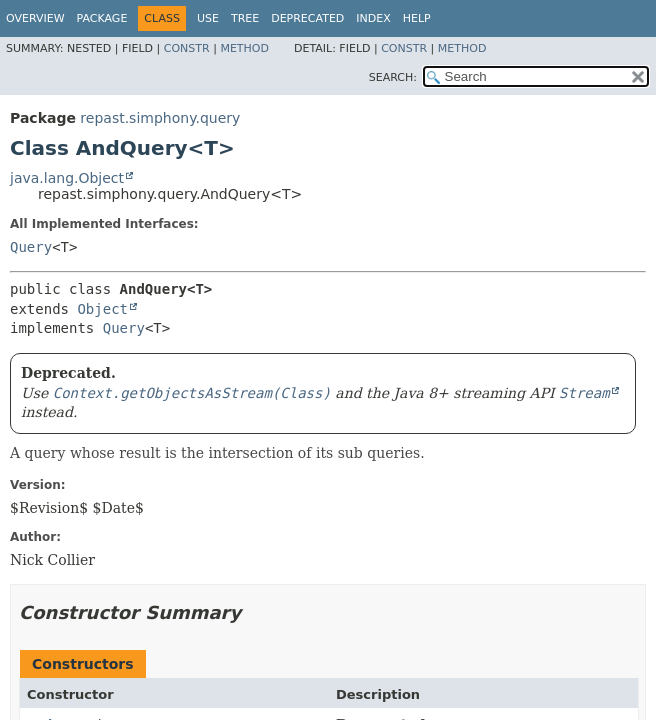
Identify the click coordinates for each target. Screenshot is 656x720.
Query (31, 247)
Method (244, 48)
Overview (35, 18)
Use (208, 18)
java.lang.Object (67, 178)
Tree (245, 18)
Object (102, 309)
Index (373, 18)
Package (102, 18)
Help (417, 18)
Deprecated (307, 18)
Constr (187, 48)
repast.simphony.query (160, 118)
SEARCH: (393, 77)
